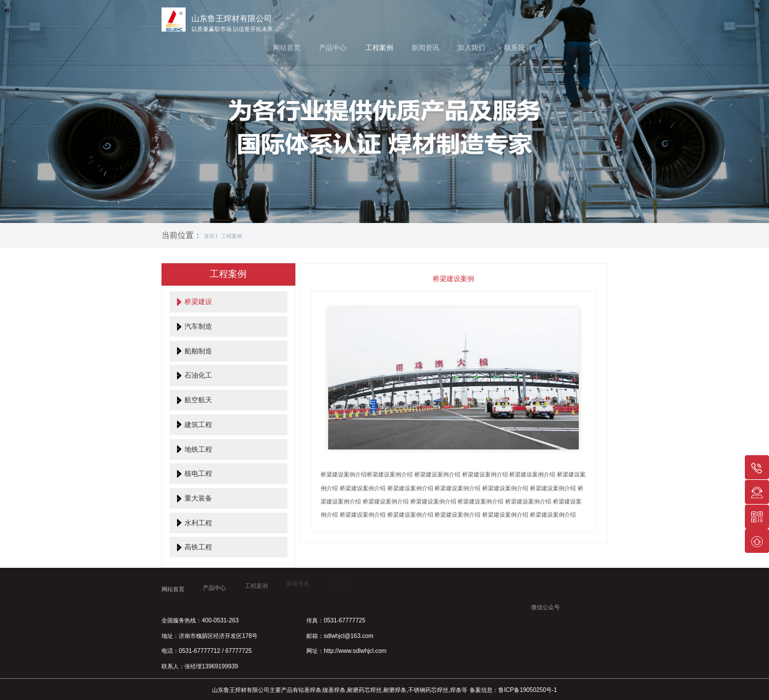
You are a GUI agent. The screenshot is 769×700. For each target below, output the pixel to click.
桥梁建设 (198, 301)
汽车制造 (198, 326)
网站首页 (287, 47)
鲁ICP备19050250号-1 (528, 690)
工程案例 (379, 47)
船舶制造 (198, 351)
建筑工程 (198, 424)
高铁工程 (198, 547)
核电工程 (198, 473)
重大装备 (198, 498)
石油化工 (198, 375)
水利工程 (198, 523)
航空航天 (198, 400)
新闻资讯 (425, 47)
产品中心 (333, 47)
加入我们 (471, 47)
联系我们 (518, 47)
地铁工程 (198, 449)
